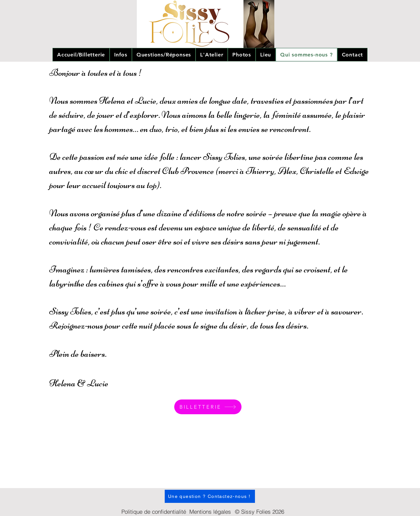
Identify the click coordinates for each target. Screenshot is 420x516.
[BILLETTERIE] (208, 407)
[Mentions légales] (210, 512)
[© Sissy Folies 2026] (260, 511)
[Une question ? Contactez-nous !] (210, 496)
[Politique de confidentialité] (154, 511)
